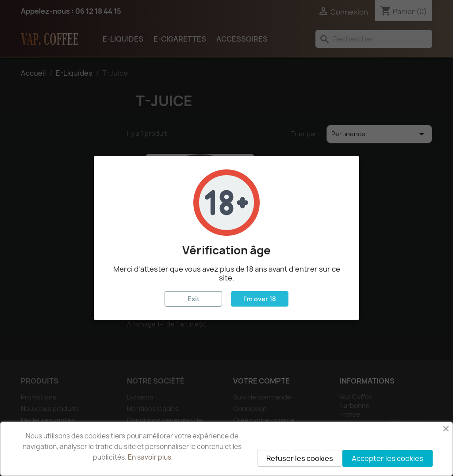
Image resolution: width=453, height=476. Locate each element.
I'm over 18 (260, 299)
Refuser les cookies (300, 458)
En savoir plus (150, 457)
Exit (194, 299)
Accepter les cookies (388, 458)
